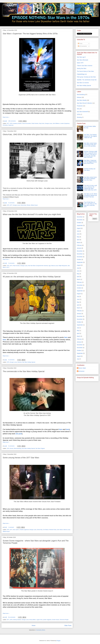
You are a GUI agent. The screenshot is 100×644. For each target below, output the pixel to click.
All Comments (82, 46)
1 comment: (11, 527)
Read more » (6, 117)
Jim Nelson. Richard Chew (50, 530)
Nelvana (20, 362)
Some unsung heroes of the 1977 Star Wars (21, 458)
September (80, 225)
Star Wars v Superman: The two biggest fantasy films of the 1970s (30, 34)
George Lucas (49, 123)
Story (78, 109)
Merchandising (18, 448)
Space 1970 (80, 63)
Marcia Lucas (55, 266)
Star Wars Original (40, 448)
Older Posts (68, 626)
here (66, 337)
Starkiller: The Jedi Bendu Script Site (87, 80)
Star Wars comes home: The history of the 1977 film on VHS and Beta (91, 145)
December (80, 217)
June (78, 234)
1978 (11, 123)
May (78, 237)
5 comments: (12, 203)
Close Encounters (27, 123)
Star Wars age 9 (81, 57)
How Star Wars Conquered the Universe (38, 266)
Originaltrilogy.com (82, 74)
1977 (8, 123)
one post (19, 434)
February (79, 245)
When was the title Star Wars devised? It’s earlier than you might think (32, 214)
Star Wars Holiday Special (29, 362)
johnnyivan (82, 371)
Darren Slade (82, 368)
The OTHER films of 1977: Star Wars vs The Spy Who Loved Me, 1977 (90, 204)
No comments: (12, 617)
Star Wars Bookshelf (82, 112)
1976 (8, 205)
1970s (79, 114)
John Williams (56, 123)
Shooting (79, 117)
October (79, 223)
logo (50, 266)
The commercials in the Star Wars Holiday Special (24, 371)
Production (80, 106)
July (78, 231)
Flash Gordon (35, 123)
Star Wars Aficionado (82, 60)
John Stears (60, 530)
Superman (11, 125)
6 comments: (12, 360)
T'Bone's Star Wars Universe (85, 66)
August (79, 228)
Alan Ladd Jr (16, 530)
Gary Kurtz (42, 123)
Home (34, 626)
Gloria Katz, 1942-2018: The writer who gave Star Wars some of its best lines (35, 134)
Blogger (58, 641)
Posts (80, 43)
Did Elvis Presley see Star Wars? (90, 170)
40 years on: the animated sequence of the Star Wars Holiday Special (32, 277)
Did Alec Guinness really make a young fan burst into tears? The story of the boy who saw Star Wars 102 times (91, 154)
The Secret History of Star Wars (85, 71)
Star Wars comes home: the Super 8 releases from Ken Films (91, 179)
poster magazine (47, 620)
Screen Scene (56, 620)
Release (79, 97)
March (79, 243)
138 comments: (12, 121)
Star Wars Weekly (82, 100)
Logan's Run (39, 620)
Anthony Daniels (17, 620)
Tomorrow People (64, 620)
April (78, 240)
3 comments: (12, 263)
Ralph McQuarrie (63, 266)
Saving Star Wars (82, 68)
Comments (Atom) (40, 630)
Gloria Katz (23, 205)
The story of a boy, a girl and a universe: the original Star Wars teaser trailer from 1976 (90, 188)
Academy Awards (17, 123)
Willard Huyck (34, 205)
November (80, 220)
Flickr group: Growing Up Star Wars (86, 77)
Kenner (12, 448)
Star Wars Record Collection (84, 103)
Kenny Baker (32, 620)
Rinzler (28, 205)
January (79, 248)
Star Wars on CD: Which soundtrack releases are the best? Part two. (91, 195)
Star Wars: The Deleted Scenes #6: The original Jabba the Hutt (90, 136)
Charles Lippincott (24, 530)
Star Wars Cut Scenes (83, 83)
